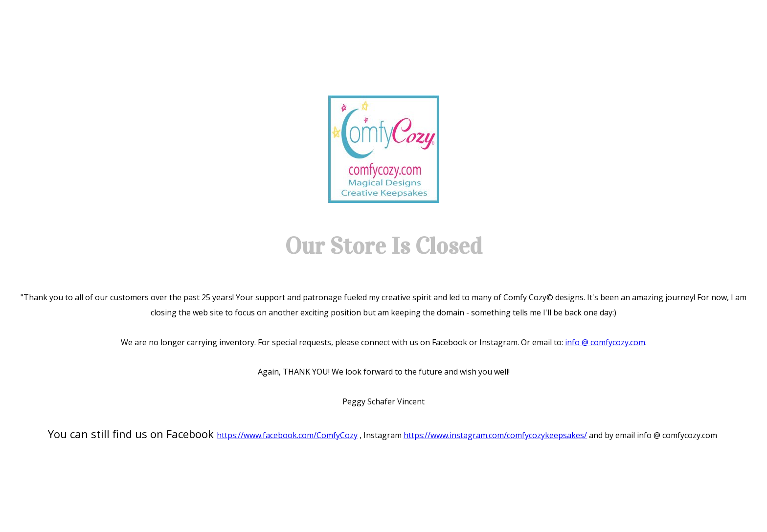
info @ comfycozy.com (605, 342)
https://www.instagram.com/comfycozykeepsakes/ (495, 435)
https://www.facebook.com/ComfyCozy (287, 435)
